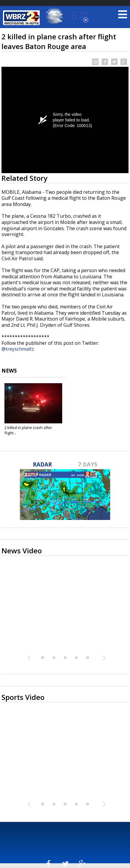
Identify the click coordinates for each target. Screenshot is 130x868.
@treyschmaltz (18, 349)
